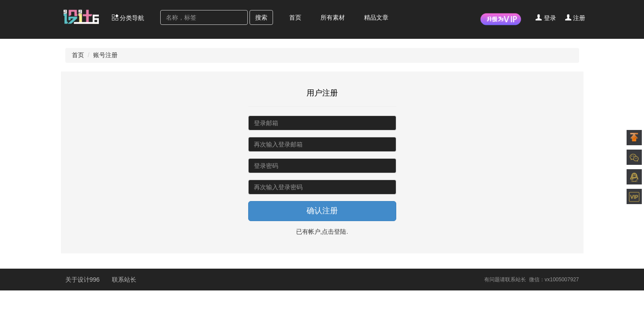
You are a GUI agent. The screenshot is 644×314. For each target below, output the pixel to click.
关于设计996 (83, 280)
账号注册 (105, 55)
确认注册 (322, 211)
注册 (575, 18)
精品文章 (376, 17)
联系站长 (124, 280)
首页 (295, 17)
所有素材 (333, 17)
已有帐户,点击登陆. (322, 232)
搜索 (261, 17)
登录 (546, 18)
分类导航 (128, 18)
